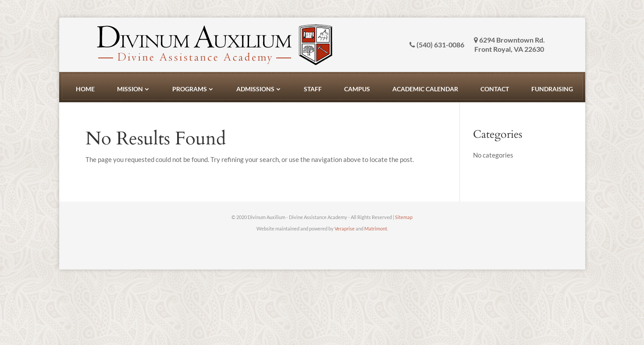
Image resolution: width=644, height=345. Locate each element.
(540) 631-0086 (437, 45)
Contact (495, 89)
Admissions (255, 89)
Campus (357, 89)
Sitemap (404, 217)
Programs (190, 89)
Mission (130, 89)
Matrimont (376, 228)
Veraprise (345, 228)
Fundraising (552, 89)
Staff (313, 89)
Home (85, 89)
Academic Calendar (425, 89)
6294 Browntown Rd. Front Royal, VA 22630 (509, 44)
